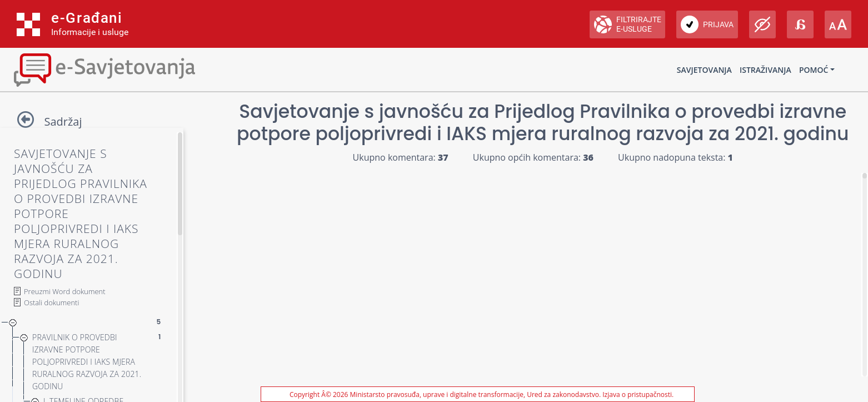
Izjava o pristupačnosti (637, 394)
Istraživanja (765, 70)
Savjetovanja (704, 70)
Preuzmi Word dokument (65, 291)
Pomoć (814, 70)
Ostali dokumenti (51, 302)
